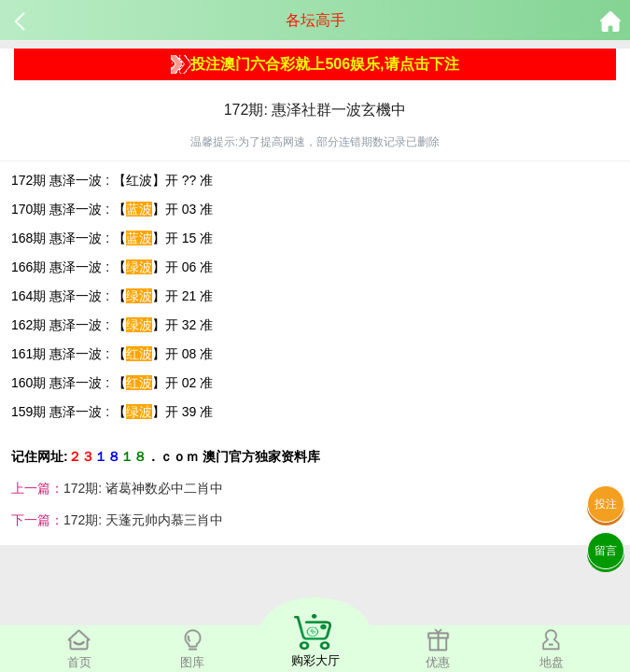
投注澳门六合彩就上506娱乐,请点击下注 (315, 64)
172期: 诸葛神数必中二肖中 (143, 488)
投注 (606, 504)
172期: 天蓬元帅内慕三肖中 (143, 520)
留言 (606, 551)
